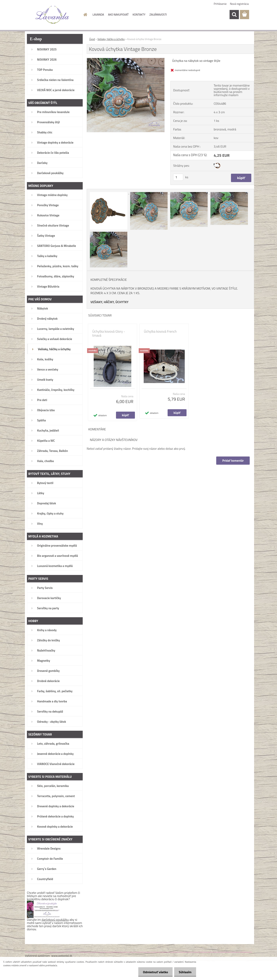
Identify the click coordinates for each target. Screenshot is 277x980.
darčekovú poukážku (55, 920)
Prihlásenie (220, 4)
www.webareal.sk (62, 956)
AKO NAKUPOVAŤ (118, 14)
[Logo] (52, 15)
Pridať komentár (233, 461)
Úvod (92, 39)
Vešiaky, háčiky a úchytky (111, 39)
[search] (234, 15)
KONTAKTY (139, 14)
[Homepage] (85, 15)
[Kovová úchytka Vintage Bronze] (126, 60)
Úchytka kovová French (160, 331)
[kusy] (178, 177)
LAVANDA (98, 14)
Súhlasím (185, 972)
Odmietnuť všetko (154, 972)
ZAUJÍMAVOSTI (158, 14)
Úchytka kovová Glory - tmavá (109, 333)
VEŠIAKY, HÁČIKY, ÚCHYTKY (110, 302)
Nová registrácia (239, 4)
